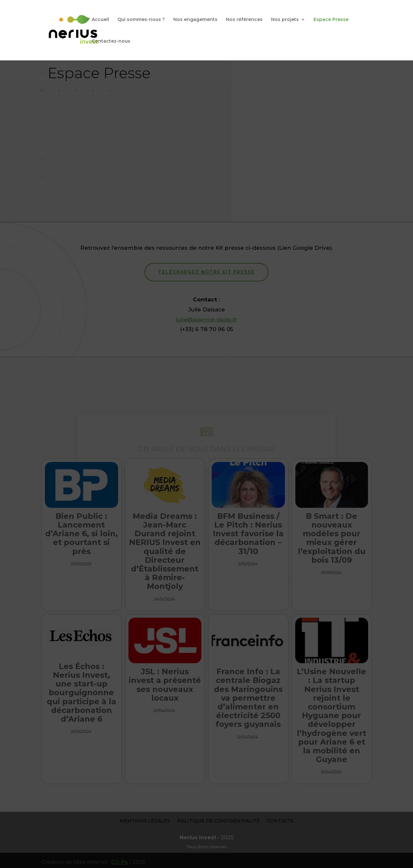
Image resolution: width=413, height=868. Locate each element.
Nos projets (285, 20)
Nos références (244, 20)
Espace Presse (331, 20)
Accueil (100, 20)
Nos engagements (195, 20)
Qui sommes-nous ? (141, 20)
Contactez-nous (111, 41)
